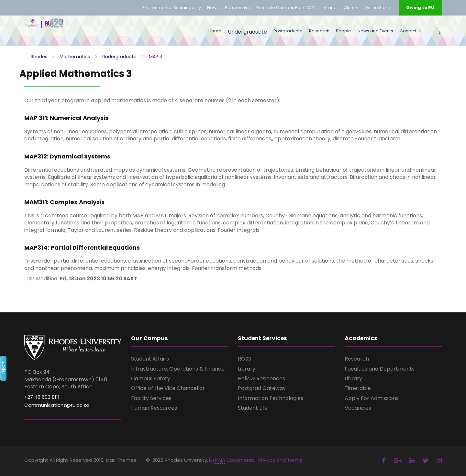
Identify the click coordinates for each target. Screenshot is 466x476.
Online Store (377, 8)
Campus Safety (151, 379)
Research (319, 31)
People (344, 31)
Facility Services (151, 398)
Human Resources (154, 408)
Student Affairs (150, 359)
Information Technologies (271, 398)
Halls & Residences (261, 379)
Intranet (330, 8)
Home (215, 31)
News (213, 8)
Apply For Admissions (372, 398)
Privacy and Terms (280, 460)
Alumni (351, 8)
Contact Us (411, 31)
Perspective (238, 8)
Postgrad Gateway (262, 388)
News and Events (375, 31)
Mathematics (75, 57)
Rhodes (39, 57)
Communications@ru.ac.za (57, 405)
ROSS (244, 359)
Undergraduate (247, 32)
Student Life (253, 408)
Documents (232, 460)
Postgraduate (288, 31)
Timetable (358, 388)
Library (247, 369)
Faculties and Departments (380, 369)
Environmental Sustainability (172, 8)
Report (3, 368)
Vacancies (358, 408)
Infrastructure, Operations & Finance (178, 369)
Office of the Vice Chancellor (168, 388)
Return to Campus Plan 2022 (286, 8)
